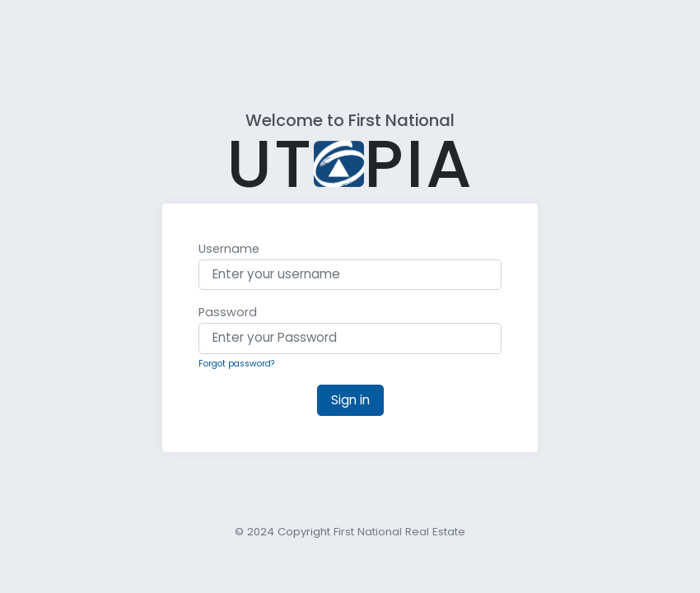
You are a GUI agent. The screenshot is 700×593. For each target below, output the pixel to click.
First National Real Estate (399, 532)
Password (228, 312)
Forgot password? (237, 364)
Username (229, 249)
